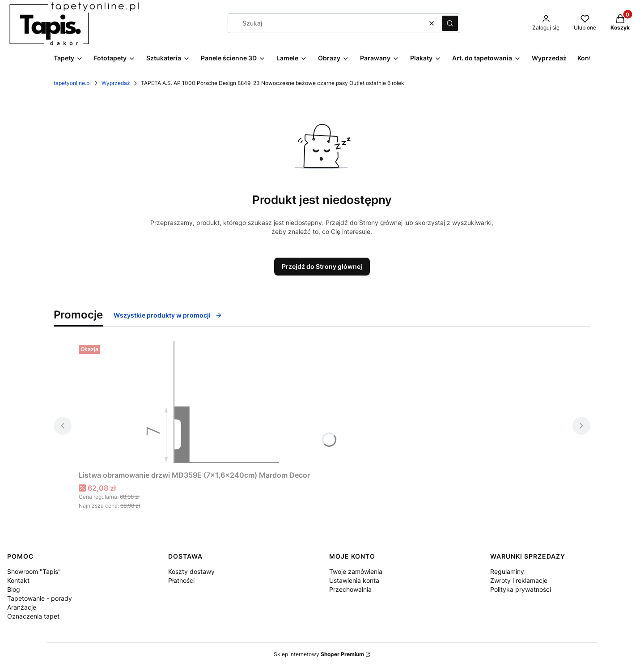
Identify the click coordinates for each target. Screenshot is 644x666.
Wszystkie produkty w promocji (168, 315)
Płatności (181, 580)
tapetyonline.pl (72, 83)
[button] (450, 23)
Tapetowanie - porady (40, 598)
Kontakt (18, 580)
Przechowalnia (350, 589)
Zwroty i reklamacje (519, 580)
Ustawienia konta (354, 580)
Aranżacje (22, 607)
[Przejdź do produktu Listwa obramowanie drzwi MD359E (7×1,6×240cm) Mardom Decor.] (213, 404)
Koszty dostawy (191, 571)
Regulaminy (507, 571)
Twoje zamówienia (356, 571)
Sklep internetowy (319, 654)
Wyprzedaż (116, 83)
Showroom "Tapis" (34, 571)
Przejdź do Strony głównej (322, 266)
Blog (14, 589)
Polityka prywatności (521, 589)
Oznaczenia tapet (33, 616)
